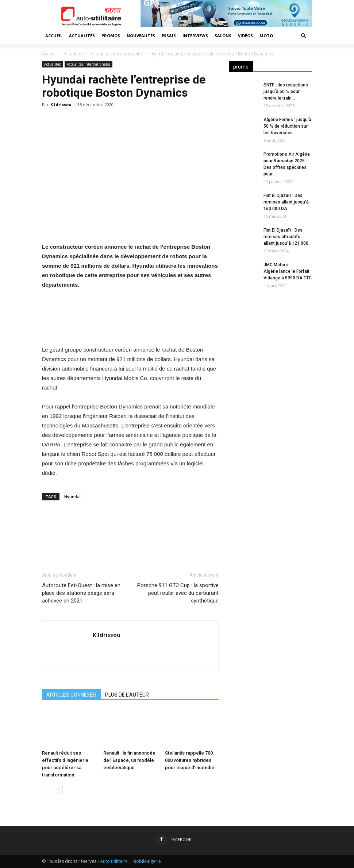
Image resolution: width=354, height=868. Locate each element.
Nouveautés (141, 36)
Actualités (82, 36)
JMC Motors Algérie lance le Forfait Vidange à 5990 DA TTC (288, 271)
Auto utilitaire (114, 861)
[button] (303, 36)
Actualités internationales (117, 54)
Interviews (195, 36)
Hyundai (72, 497)
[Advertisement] (270, 414)
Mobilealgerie (147, 861)
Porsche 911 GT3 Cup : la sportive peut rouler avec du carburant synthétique (178, 593)
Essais (169, 36)
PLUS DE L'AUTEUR (127, 695)
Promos (111, 36)
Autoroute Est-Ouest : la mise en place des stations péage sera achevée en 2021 (81, 593)
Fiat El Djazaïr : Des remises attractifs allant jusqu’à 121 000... (288, 237)
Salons (223, 36)
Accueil (54, 36)
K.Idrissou (61, 104)
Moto (266, 36)
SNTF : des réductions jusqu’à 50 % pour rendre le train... (286, 92)
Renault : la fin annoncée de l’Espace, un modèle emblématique (129, 760)
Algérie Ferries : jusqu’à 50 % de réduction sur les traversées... (287, 126)
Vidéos (245, 36)
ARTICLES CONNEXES (71, 695)
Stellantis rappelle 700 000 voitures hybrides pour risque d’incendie (190, 760)
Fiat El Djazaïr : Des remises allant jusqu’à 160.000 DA (286, 202)
